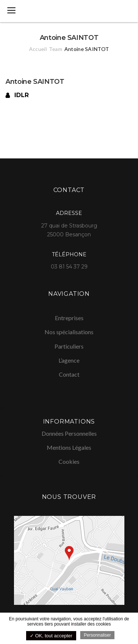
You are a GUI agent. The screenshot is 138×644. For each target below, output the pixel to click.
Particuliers (69, 346)
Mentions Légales (69, 447)
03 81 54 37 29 (69, 267)
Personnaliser (97, 635)
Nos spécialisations (69, 332)
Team (56, 49)
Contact (69, 374)
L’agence (69, 360)
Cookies (69, 461)
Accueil (38, 49)
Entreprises (69, 318)
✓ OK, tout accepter (51, 636)
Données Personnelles (69, 433)
